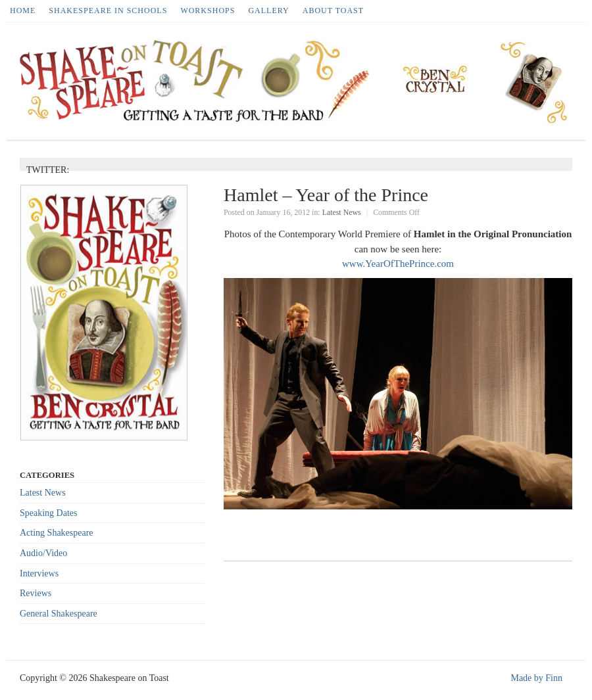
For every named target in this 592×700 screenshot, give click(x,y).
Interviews (39, 573)
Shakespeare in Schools (108, 11)
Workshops (208, 11)
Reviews (36, 593)
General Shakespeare (59, 614)
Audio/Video (43, 553)
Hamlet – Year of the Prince (326, 195)
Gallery (268, 11)
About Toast (333, 11)
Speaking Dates (48, 513)
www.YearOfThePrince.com (398, 264)
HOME (23, 11)
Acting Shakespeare (57, 533)
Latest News (342, 212)
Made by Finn (536, 678)
